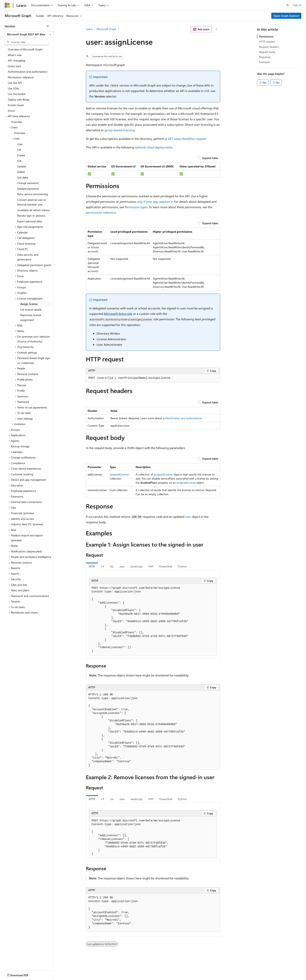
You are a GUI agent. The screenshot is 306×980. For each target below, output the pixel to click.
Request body (267, 52)
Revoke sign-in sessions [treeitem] (31, 216)
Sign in (297, 5)
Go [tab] (112, 566)
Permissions (266, 36)
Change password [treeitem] (28, 183)
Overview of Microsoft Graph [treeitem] (25, 49)
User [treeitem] (20, 144)
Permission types (136, 207)
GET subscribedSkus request (187, 139)
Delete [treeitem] (21, 172)
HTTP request (267, 42)
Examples (264, 62)
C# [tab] (103, 566)
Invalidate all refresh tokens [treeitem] (33, 210)
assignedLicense (119, 474)
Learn (89, 29)
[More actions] (217, 29)
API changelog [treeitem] (16, 60)
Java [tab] (122, 566)
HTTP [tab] (92, 566)
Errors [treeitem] (11, 111)
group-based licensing (120, 130)
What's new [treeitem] (15, 55)
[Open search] (288, 5)
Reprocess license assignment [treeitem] (31, 317)
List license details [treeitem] (31, 310)
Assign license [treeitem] (29, 304)
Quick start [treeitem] (14, 66)
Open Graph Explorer (286, 16)
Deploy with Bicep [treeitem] (19, 100)
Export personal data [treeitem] (29, 221)
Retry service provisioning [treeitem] (32, 194)
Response (265, 57)
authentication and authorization (182, 418)
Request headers (269, 47)
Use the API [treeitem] (15, 83)
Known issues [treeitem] (16, 105)
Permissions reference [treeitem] (21, 77)
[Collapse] (48, 26)
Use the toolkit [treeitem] (17, 94)
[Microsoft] (7, 5)
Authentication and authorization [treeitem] (28, 72)
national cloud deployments (154, 147)
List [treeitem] (19, 150)
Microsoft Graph (106, 29)
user (188, 517)
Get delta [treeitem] (23, 177)
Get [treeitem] (19, 161)
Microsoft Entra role (118, 314)
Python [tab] (182, 566)
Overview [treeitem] (16, 122)
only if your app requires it (155, 201)
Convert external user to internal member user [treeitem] (32, 202)
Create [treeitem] (21, 155)
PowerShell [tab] (166, 566)
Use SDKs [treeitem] (14, 88)
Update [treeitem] (22, 166)
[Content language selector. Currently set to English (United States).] (23, 974)
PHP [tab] (151, 566)
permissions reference (101, 212)
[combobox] (29, 34)
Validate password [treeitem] (28, 189)
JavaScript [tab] (136, 566)
